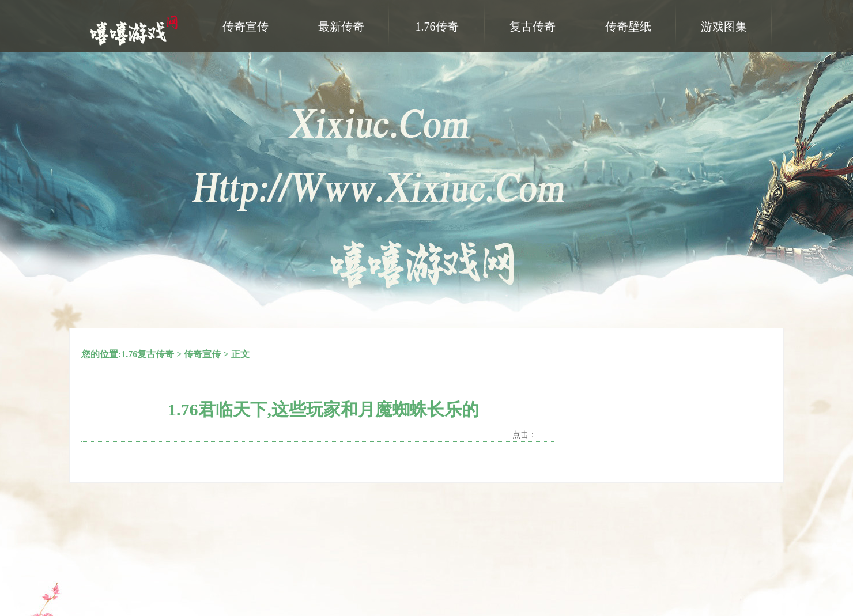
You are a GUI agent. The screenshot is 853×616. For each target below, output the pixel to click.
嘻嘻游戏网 (135, 29)
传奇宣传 (202, 354)
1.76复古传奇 (148, 354)
